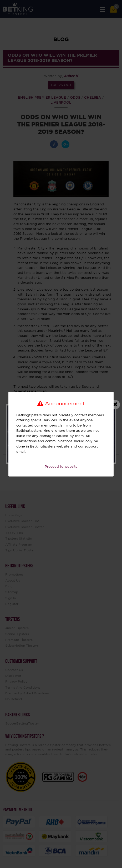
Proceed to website (61, 467)
